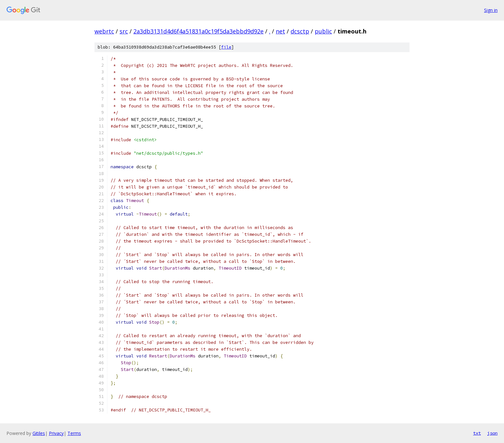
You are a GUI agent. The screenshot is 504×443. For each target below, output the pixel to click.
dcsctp (300, 31)
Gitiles (39, 433)
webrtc (104, 31)
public (323, 31)
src (124, 31)
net (280, 31)
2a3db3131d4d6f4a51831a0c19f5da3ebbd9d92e (198, 31)
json (492, 433)
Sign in (491, 10)
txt (477, 433)
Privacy (56, 433)
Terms (74, 433)
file (226, 47)
